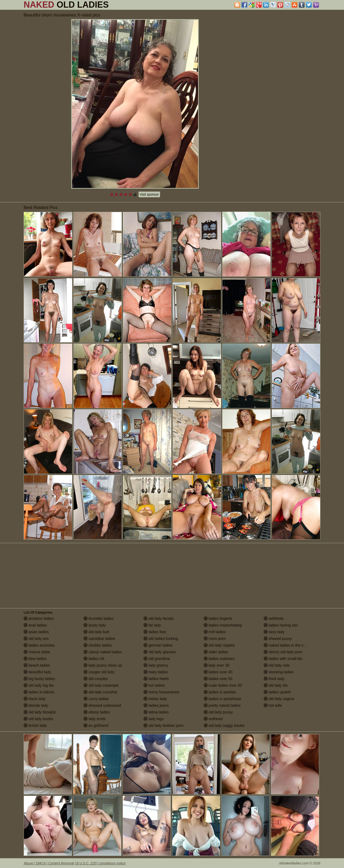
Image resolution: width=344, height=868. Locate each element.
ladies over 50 (218, 679)
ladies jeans (156, 705)
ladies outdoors (219, 659)
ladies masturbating (223, 625)
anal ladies (35, 625)
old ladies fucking (161, 639)
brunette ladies (99, 619)
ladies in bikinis (39, 692)
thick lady (274, 679)
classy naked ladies (103, 652)
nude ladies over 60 (223, 685)
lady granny (156, 665)
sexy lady (274, 632)
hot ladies (154, 685)
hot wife (273, 705)
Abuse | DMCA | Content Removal (49, 863)
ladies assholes (39, 645)
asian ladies (36, 632)
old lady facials (159, 619)
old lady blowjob (40, 712)
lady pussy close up (103, 665)
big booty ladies (39, 679)
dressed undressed (102, 705)
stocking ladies (279, 672)
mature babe (37, 652)
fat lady (152, 625)
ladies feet (155, 632)
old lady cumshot (100, 692)
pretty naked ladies (222, 705)
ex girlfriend (96, 726)
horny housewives (161, 692)
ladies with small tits (283, 659)
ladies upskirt (277, 692)
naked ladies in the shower (289, 645)
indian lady (155, 699)
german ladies (158, 645)
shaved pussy (278, 639)
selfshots (274, 619)
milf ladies (215, 632)
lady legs (154, 719)
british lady (35, 726)
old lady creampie (101, 685)
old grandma (157, 659)
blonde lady (36, 705)
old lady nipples (219, 645)
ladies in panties (220, 692)
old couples (96, 679)
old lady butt (96, 632)
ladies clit (94, 659)
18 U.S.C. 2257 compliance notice (100, 863)
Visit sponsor (149, 194)
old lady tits (276, 685)
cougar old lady (99, 672)
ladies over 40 (218, 672)
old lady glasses (160, 652)
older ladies (216, 652)
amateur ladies (39, 619)
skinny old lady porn (283, 652)
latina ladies (156, 712)
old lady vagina (279, 699)
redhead (213, 719)
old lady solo (277, 665)
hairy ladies (156, 672)
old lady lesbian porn (164, 726)
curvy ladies (96, 699)
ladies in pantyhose (223, 699)
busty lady (95, 625)
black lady (35, 699)
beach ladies (37, 665)
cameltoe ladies (99, 639)
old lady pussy (218, 712)
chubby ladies (98, 645)
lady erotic (95, 719)
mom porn (215, 639)
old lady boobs (38, 719)
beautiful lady (37, 672)
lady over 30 (217, 665)
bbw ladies (35, 659)
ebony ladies (97, 712)
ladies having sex (281, 625)
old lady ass (36, 639)
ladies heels (156, 679)
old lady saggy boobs (224, 726)
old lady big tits (39, 685)
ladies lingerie (218, 619)
